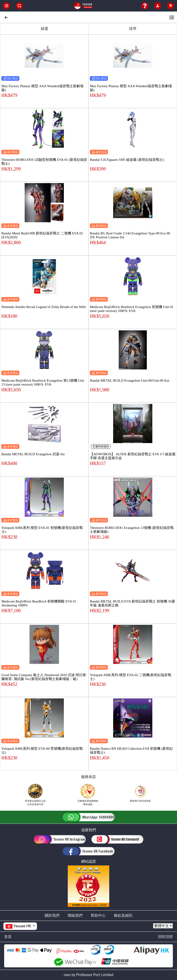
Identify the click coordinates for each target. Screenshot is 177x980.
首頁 (8, 937)
